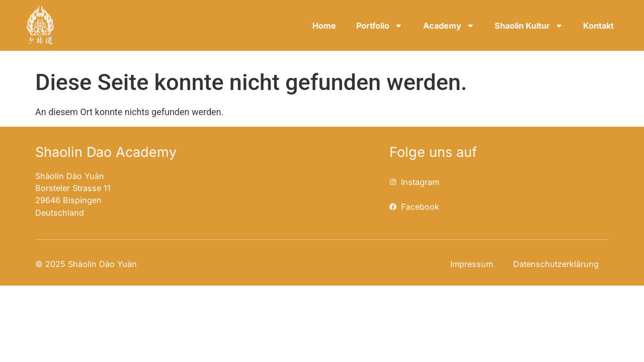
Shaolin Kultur (529, 26)
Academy (449, 26)
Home (324, 26)
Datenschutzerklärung (556, 264)
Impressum (472, 264)
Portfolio (379, 26)
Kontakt (598, 26)
